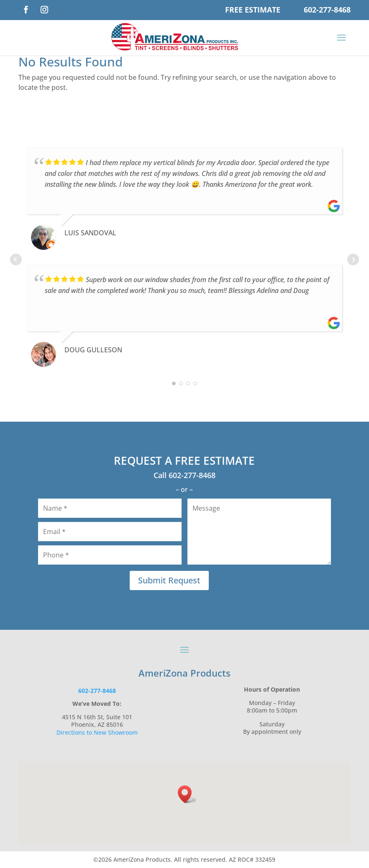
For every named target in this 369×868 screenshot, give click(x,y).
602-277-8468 (327, 10)
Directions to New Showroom (97, 732)
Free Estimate (253, 10)
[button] (187, 794)
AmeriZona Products (184, 673)
